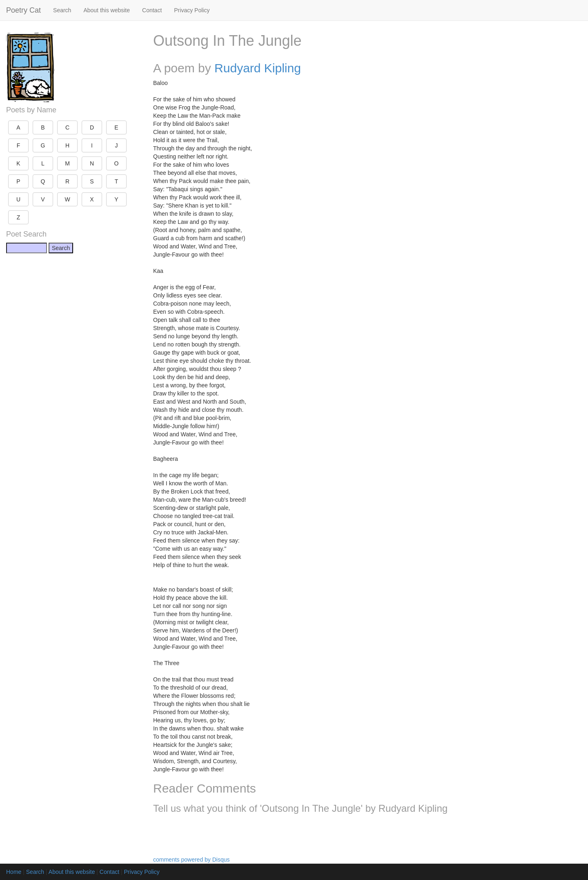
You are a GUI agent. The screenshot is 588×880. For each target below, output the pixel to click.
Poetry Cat (23, 10)
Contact (152, 10)
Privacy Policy (192, 10)
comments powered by (192, 860)
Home (14, 872)
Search (62, 10)
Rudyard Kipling (258, 68)
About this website (107, 10)
